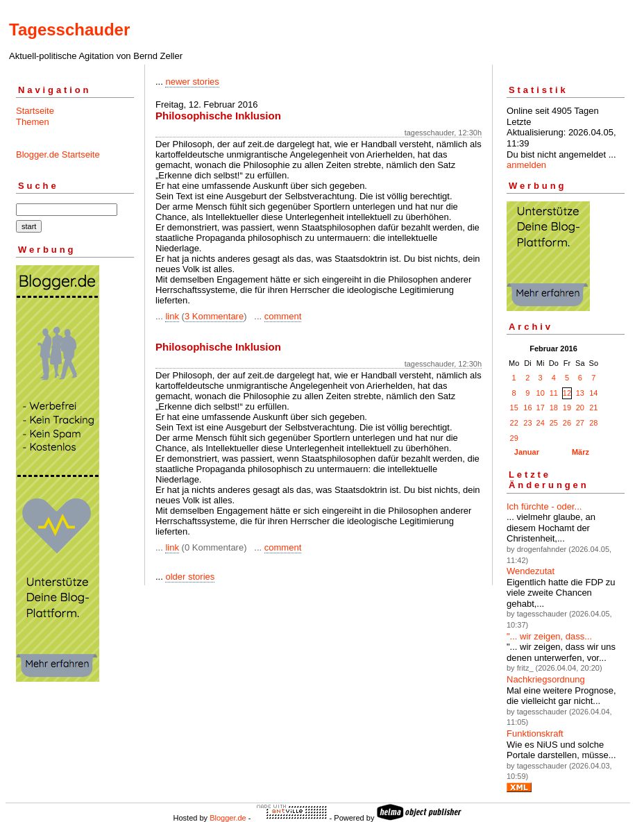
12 (567, 393)
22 (514, 423)
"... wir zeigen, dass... (549, 636)
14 (593, 393)
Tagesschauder (69, 30)
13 (580, 393)
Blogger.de (228, 818)
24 (541, 423)
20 (580, 408)
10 (541, 393)
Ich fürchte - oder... (544, 506)
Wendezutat (531, 571)
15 (514, 408)
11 (554, 393)
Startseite (35, 111)
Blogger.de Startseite (58, 154)
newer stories (192, 82)
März (581, 452)
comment (283, 316)
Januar (527, 452)
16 (527, 408)
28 (593, 423)
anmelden (526, 165)
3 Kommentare (214, 316)
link (172, 316)
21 (593, 408)
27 (580, 423)
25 (554, 423)
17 (541, 408)
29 (514, 438)
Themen (33, 122)
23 (527, 423)
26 (567, 423)
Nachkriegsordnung (546, 679)
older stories (190, 577)
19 (567, 408)
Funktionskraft (535, 733)
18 (554, 408)
